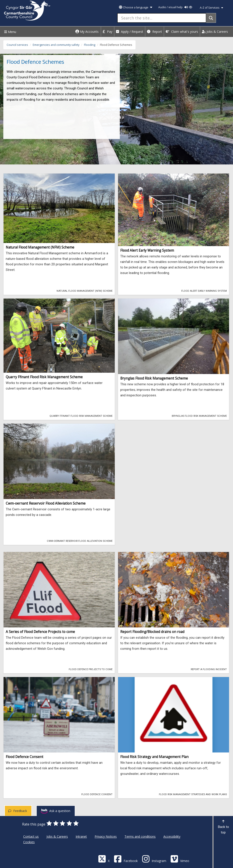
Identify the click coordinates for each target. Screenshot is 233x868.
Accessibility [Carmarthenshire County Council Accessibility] (172, 836)
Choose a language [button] (136, 7)
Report (155, 32)
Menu (10, 32)
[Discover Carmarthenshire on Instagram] (154, 859)
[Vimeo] (180, 859)
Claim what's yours (182, 32)
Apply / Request (130, 32)
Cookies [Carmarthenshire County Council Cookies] (29, 842)
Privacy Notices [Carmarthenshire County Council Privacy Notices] (106, 836)
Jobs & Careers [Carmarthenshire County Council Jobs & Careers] (57, 836)
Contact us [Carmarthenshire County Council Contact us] (31, 836)
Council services (17, 45)
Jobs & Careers (215, 32)
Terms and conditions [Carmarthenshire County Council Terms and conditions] (140, 836)
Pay (108, 32)
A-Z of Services (211, 8)
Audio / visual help (175, 7)
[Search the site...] (162, 18)
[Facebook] (126, 859)
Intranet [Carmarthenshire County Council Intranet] (81, 836)
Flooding (90, 45)
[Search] (211, 18)
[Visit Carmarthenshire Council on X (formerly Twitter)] (104, 859)
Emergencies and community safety (56, 45)
